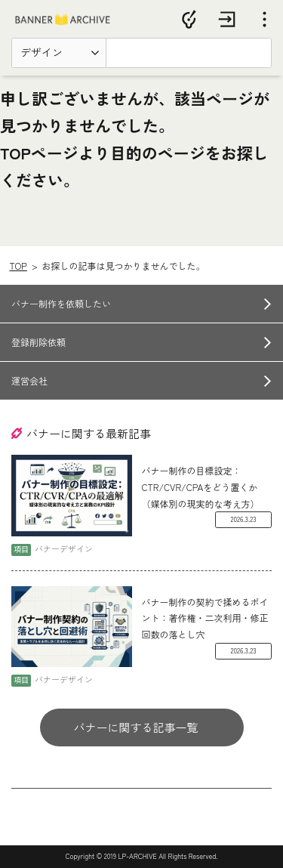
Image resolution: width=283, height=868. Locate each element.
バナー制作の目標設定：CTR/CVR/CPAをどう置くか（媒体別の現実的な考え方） (201, 487)
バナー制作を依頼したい (61, 303)
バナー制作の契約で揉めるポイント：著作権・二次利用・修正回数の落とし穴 (205, 618)
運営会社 (29, 380)
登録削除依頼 (38, 342)
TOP (18, 266)
